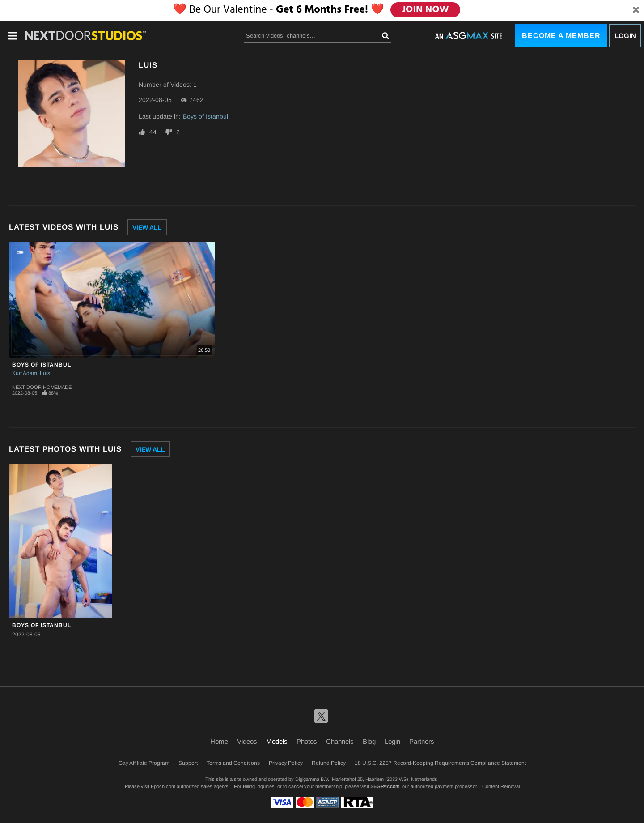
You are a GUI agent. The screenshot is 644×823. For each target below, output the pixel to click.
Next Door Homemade (42, 387)
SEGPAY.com (385, 786)
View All (147, 227)
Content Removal (501, 786)
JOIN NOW (426, 10)
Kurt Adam (25, 373)
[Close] (636, 10)
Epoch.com (163, 786)
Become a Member (561, 36)
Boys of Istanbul (205, 116)
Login (625, 36)
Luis (45, 373)
